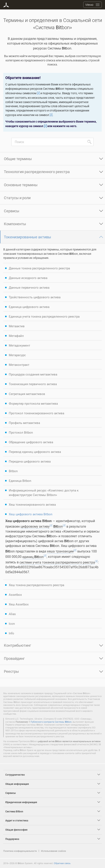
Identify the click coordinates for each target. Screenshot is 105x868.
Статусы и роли (17, 198)
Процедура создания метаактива (33, 374)
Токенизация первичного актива (33, 384)
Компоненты (15, 224)
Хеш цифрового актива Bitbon (31, 514)
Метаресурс (17, 355)
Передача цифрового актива (30, 461)
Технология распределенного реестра (37, 172)
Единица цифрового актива (29, 307)
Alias (12, 614)
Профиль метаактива (24, 423)
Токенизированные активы (27, 237)
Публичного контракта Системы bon (51, 722)
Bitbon (13, 471)
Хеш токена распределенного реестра (37, 585)
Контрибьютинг (18, 645)
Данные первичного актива (29, 287)
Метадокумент (19, 345)
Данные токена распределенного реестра (39, 268)
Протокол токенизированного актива (37, 413)
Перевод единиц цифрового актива (35, 452)
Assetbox (15, 595)
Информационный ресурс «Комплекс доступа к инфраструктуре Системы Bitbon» (44, 493)
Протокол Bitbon (21, 432)
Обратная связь (62, 863)
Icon (12, 623)
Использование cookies (54, 851)
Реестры (11, 671)
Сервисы (12, 211)
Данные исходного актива (28, 278)
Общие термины (18, 159)
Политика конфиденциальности (20, 851)
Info (11, 633)
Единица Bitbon (20, 481)
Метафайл (16, 336)
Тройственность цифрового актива (35, 297)
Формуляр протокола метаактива (33, 403)
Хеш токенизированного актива (32, 504)
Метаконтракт (19, 365)
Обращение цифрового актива (31, 442)
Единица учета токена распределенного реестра (44, 316)
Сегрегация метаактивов (27, 394)
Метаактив (17, 326)
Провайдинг (14, 658)
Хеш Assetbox (19, 604)
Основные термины (21, 185)
